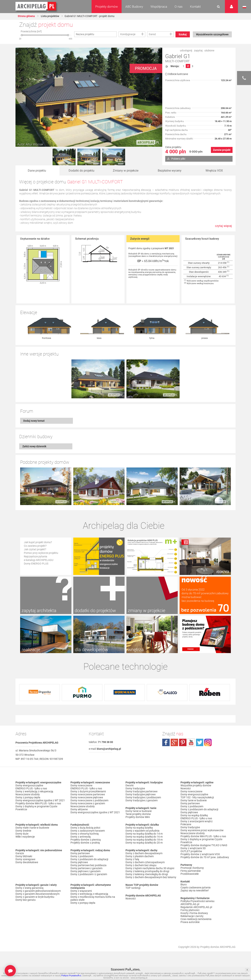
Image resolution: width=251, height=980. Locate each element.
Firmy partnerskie (191, 871)
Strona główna (26, 16)
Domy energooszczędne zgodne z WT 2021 (40, 801)
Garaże (20, 853)
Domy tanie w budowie (139, 811)
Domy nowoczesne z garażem (88, 804)
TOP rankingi (133, 888)
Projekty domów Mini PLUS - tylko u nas (38, 804)
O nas (179, 7)
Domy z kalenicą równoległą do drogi (147, 874)
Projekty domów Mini (138, 817)
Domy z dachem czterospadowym (145, 862)
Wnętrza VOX (214, 171)
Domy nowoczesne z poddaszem (89, 801)
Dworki (130, 786)
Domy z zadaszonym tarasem (88, 831)
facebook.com (166, 743)
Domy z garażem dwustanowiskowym (37, 894)
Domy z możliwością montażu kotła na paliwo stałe (93, 899)
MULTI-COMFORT (177, 61)
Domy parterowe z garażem (86, 868)
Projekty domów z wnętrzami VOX (200, 854)
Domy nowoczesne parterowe (88, 795)
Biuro (184, 885)
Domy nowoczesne (81, 786)
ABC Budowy (134, 7)
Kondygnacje (128, 34)
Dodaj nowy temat (34, 421)
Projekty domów (107, 7)
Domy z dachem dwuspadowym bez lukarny (151, 877)
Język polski (244, 7)
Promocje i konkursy (192, 868)
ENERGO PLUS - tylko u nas (31, 789)
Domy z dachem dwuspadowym (144, 853)
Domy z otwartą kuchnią (85, 834)
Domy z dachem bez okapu (141, 865)
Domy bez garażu (26, 900)
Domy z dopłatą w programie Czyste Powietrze (36, 808)
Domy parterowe (80, 853)
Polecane (186, 824)
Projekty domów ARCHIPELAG (218, 947)
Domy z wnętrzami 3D (193, 848)
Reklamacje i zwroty (192, 916)
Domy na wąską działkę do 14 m (144, 834)
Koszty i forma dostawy (194, 913)
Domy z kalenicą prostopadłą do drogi (147, 871)
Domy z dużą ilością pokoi (85, 828)
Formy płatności (190, 910)
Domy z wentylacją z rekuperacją (34, 792)
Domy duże (22, 834)
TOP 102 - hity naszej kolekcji (197, 798)
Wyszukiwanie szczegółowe (212, 34)
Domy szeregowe (25, 859)
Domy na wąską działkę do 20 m (144, 843)
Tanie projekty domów (138, 814)
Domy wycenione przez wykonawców (202, 830)
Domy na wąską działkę (139, 828)
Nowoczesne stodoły (28, 795)
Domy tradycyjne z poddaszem (143, 798)
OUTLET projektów (191, 851)
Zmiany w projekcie (126, 171)
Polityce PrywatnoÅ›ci (71, 976)
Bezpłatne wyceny (170, 171)
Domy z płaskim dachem (140, 856)
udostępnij (186, 50)
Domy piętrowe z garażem (86, 871)
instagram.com (208, 743)
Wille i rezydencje (25, 837)
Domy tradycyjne (135, 789)
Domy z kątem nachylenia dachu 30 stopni (150, 868)
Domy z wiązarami (81, 891)
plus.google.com (174, 743)
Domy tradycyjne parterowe (141, 792)
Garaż (152, 34)
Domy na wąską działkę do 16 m (144, 837)
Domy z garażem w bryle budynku (35, 897)
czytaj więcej (223, 228)
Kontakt (195, 7)
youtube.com (191, 743)
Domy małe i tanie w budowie (32, 828)
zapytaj (198, 50)
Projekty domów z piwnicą (86, 840)
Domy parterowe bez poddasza (88, 865)
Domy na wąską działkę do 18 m (144, 840)
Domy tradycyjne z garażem (142, 801)
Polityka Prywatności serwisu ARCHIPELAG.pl (197, 903)
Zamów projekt (222, 150)
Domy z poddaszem (82, 856)
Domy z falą (132, 859)
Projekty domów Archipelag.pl (36, 6)
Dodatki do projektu (81, 171)
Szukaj (183, 34)
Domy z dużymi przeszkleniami (88, 792)
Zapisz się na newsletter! (195, 891)
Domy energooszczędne (29, 786)
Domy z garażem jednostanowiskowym (38, 891)
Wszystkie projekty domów (196, 786)
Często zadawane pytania (196, 888)
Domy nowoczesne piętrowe (87, 798)
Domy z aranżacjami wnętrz (197, 821)
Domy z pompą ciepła (28, 798)
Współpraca (159, 7)
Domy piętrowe (79, 862)
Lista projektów (50, 16)
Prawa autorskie (190, 922)
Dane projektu (37, 171)
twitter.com (200, 743)
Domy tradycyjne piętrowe (141, 795)
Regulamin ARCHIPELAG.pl (196, 907)
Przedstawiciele (190, 874)
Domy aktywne (79, 810)
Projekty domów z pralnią (85, 843)
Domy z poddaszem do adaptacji (89, 859)
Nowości (131, 899)
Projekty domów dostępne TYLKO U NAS (204, 845)
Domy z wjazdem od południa (142, 831)
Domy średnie (23, 831)
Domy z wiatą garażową (29, 888)
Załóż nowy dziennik (34, 447)
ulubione (209, 50)
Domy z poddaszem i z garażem (89, 874)
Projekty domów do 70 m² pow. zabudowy (205, 857)
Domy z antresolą (81, 837)
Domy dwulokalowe (27, 862)
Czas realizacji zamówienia (196, 919)
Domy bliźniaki (24, 856)
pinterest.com (183, 743)
